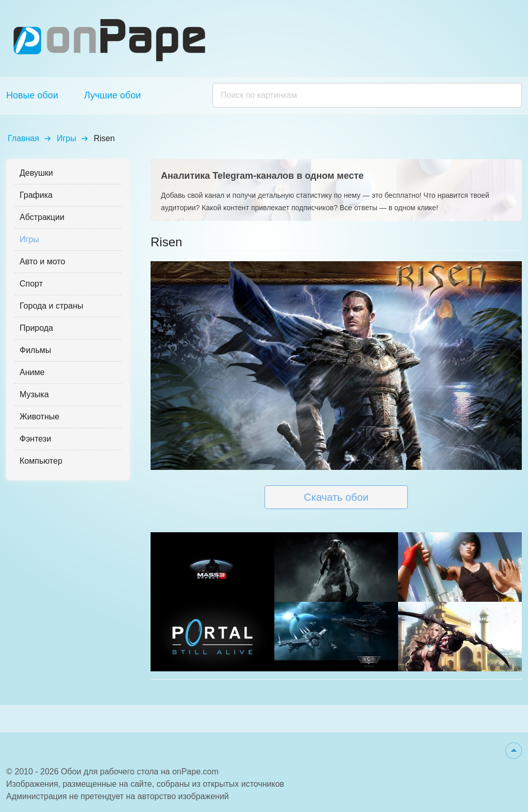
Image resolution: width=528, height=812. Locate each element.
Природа (36, 328)
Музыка (34, 394)
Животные (39, 417)
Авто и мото (42, 261)
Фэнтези (35, 439)
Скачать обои (336, 497)
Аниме (32, 372)
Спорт (31, 284)
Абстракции (42, 217)
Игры (67, 138)
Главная (23, 138)
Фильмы (35, 350)
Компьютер (41, 461)
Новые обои (32, 95)
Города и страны (51, 306)
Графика (36, 195)
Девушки (36, 173)
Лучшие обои (112, 95)
